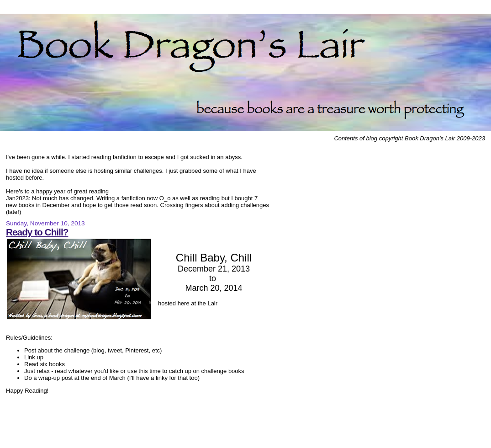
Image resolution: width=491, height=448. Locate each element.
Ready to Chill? (37, 232)
